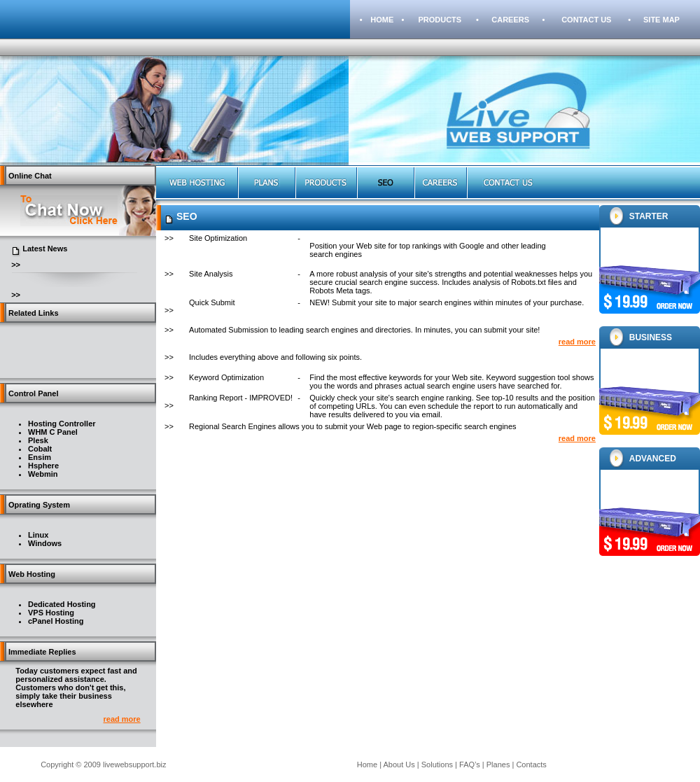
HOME (382, 20)
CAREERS (510, 20)
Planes (498, 764)
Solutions (437, 764)
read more (122, 719)
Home (367, 764)
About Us (399, 764)
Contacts (531, 764)
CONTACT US (586, 20)
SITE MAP (661, 20)
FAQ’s (470, 764)
